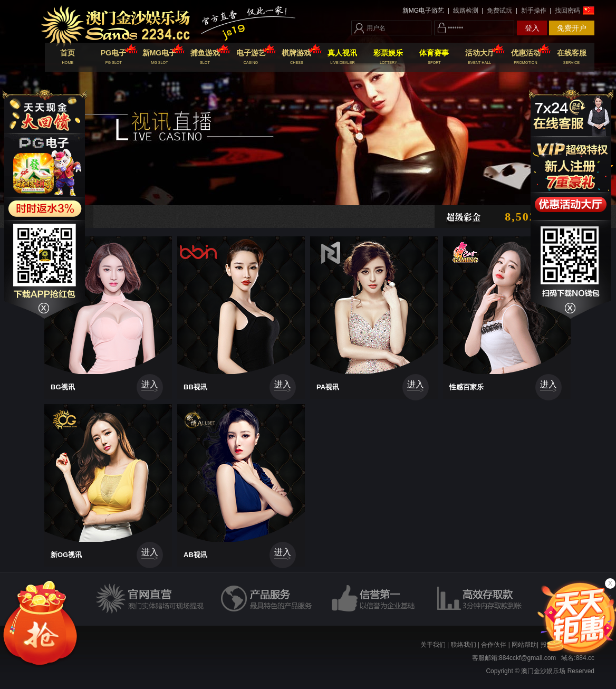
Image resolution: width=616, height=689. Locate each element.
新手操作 (533, 11)
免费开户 (572, 28)
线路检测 (465, 11)
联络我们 (464, 645)
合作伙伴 (494, 645)
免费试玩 (500, 11)
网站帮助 (524, 645)
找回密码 (567, 11)
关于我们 (433, 645)
